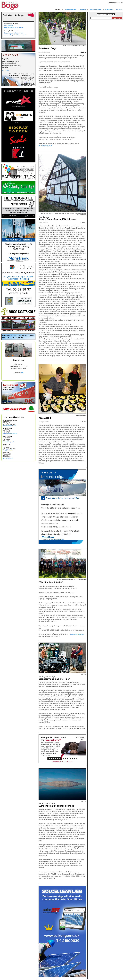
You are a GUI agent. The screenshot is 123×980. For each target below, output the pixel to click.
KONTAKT (83, 9)
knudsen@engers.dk (8, 442)
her (22, 373)
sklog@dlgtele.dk (7, 450)
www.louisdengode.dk (77, 634)
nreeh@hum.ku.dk (8, 458)
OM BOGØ (119, 9)
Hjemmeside (6, 70)
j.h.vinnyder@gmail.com (9, 426)
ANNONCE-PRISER (70, 9)
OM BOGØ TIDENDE (96, 9)
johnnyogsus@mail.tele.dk (10, 434)
